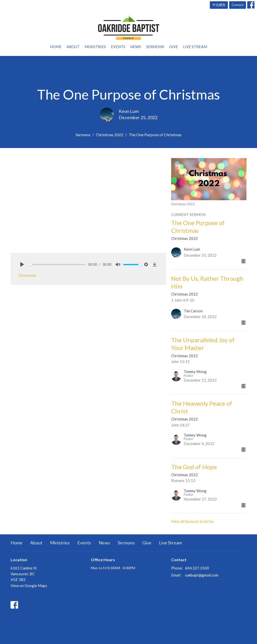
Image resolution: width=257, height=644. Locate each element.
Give (174, 47)
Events (118, 47)
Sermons (155, 47)
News (136, 47)
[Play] (22, 264)
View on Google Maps (29, 586)
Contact (238, 5)
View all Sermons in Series (193, 521)
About (73, 47)
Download (27, 275)
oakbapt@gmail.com (202, 575)
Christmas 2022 (110, 135)
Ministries (95, 47)
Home (56, 47)
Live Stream (195, 47)
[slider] (57, 265)
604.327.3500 (197, 568)
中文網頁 (219, 5)
